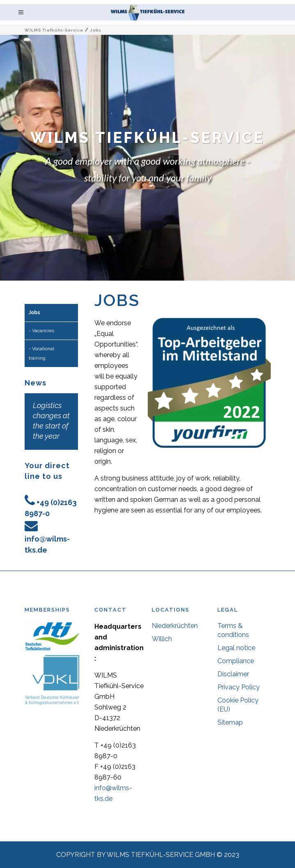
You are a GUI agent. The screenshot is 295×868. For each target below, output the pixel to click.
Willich (162, 639)
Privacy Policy (239, 687)
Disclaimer (233, 674)
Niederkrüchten (175, 626)
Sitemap (230, 722)
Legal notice (236, 648)
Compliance (236, 661)
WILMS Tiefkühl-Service (54, 30)
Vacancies (43, 331)
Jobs (34, 313)
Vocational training (41, 353)
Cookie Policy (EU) (238, 705)
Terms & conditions (233, 630)
